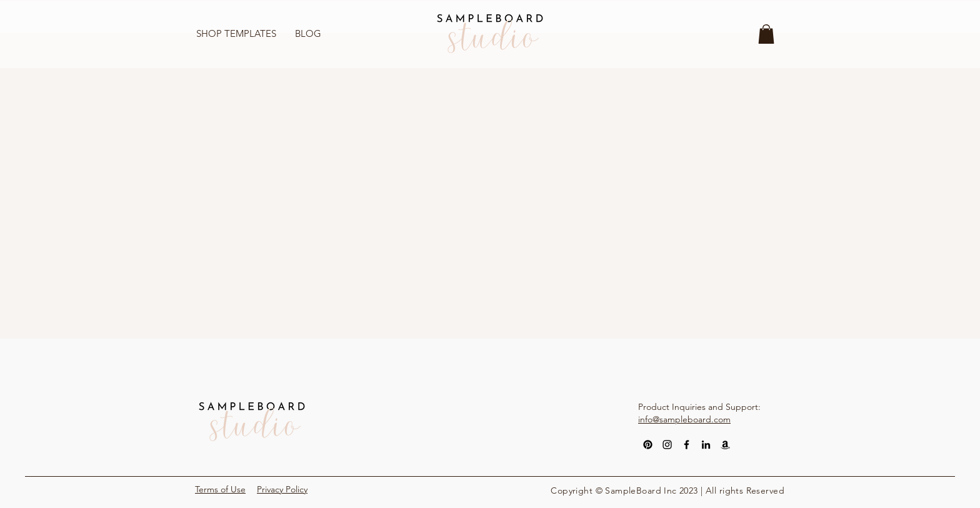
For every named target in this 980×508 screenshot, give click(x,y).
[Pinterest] (648, 445)
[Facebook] (687, 445)
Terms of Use (220, 489)
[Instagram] (667, 445)
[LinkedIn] (706, 445)
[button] (766, 34)
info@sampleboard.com (684, 419)
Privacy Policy (282, 489)
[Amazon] (725, 445)
